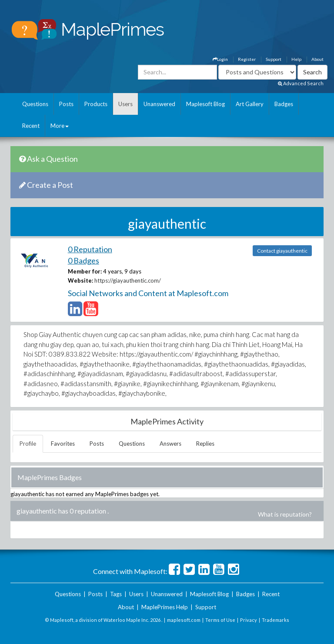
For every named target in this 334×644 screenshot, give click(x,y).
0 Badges (83, 260)
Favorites (63, 444)
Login (220, 59)
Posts (66, 104)
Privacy (249, 620)
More (60, 126)
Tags (116, 594)
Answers (170, 444)
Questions (35, 104)
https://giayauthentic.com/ (128, 280)
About (317, 59)
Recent (31, 126)
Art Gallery (250, 104)
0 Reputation (90, 249)
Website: (80, 280)
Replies (205, 444)
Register (247, 59)
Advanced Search (301, 83)
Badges (284, 104)
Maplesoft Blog (205, 104)
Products (96, 104)
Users (125, 104)
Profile (28, 444)
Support (274, 59)
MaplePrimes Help (165, 607)
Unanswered (159, 104)
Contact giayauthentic (282, 251)
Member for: (85, 271)
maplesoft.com (184, 620)
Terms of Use (220, 620)
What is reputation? (285, 514)
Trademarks (276, 620)
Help (296, 59)
